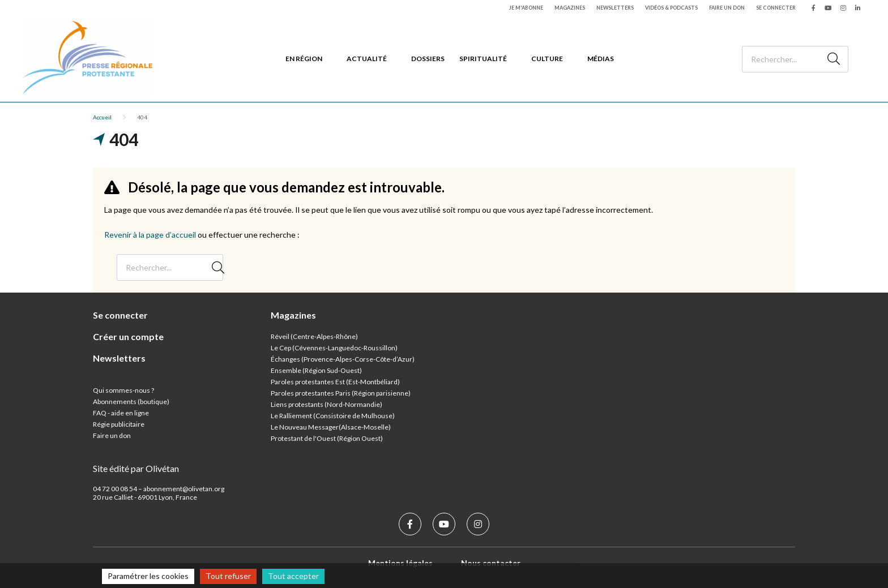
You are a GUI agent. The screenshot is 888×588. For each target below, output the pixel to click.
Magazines (570, 8)
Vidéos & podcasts (671, 8)
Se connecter (776, 8)
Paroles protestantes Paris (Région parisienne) (341, 393)
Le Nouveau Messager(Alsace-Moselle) (331, 427)
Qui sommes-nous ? (123, 390)
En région (304, 59)
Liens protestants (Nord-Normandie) (326, 404)
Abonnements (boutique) (131, 402)
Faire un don (727, 8)
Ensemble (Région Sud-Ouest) (316, 370)
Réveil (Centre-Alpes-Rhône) (314, 336)
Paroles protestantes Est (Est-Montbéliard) (335, 382)
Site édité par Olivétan (136, 468)
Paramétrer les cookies (148, 576)
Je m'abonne (526, 8)
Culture (547, 59)
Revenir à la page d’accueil (150, 235)
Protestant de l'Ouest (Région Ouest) (327, 438)
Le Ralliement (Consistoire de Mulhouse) (333, 416)
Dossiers (428, 59)
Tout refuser (228, 576)
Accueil (102, 117)
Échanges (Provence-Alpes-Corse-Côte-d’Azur (341, 359)
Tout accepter (293, 576)
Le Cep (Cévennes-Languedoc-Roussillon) (334, 348)
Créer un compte (128, 336)
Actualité (367, 59)
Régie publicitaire (119, 424)
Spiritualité (483, 59)
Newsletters (615, 8)
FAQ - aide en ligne (121, 413)
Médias (601, 59)
